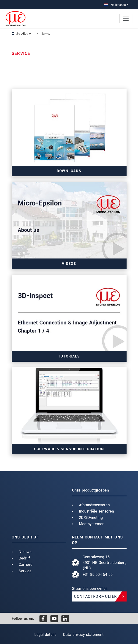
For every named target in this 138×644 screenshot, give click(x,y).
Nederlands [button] (115, 5)
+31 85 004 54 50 (98, 575)
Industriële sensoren (96, 511)
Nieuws (25, 552)
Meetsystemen (92, 524)
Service (25, 571)
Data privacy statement (85, 635)
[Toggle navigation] (126, 19)
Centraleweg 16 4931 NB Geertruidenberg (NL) (105, 563)
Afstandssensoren (94, 505)
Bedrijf (24, 558)
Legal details (44, 635)
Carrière (26, 564)
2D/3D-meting (91, 518)
